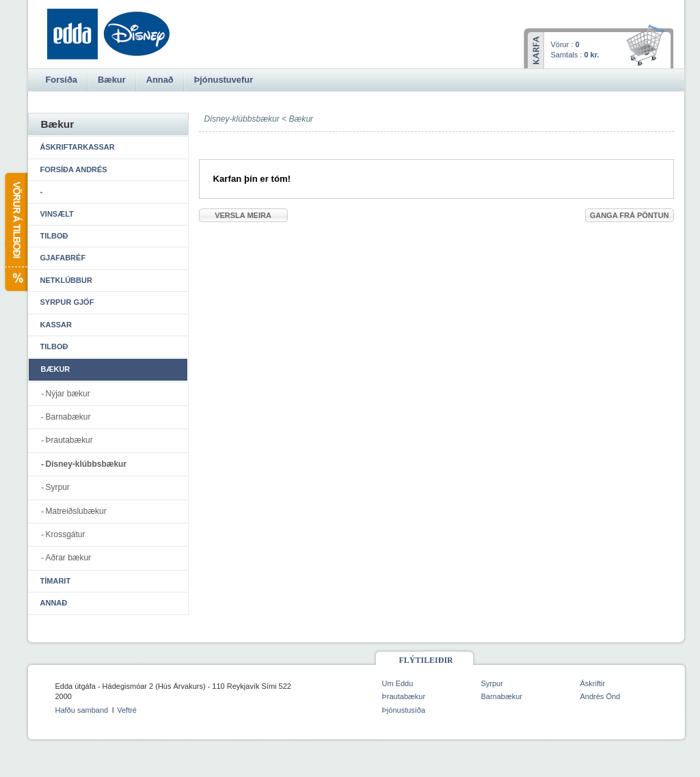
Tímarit (56, 581)
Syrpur (58, 487)
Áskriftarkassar (78, 147)
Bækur (301, 119)
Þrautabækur (69, 440)
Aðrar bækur (69, 558)
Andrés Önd (601, 696)
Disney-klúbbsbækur (86, 464)
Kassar (56, 325)
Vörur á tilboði (15, 232)
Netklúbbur (66, 280)
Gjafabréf (63, 258)
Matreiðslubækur (76, 511)
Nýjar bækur (68, 394)
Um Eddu (398, 683)
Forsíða (62, 80)
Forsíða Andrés (74, 169)
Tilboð (54, 236)
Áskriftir (593, 683)
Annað (54, 603)
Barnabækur (68, 417)
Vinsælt (57, 214)
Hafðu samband (82, 710)
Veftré (127, 710)
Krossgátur (66, 534)
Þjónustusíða (404, 710)
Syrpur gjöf (67, 302)
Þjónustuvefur (224, 80)
